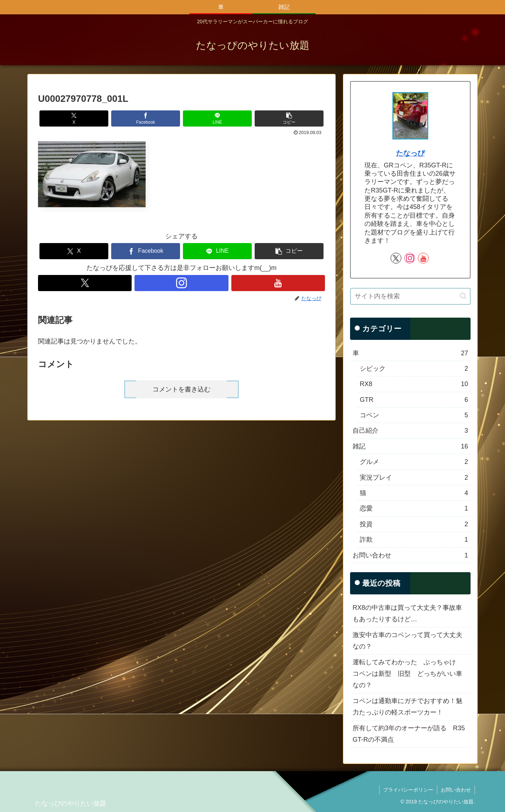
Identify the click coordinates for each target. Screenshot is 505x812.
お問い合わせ (410, 555)
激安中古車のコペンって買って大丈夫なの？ (407, 641)
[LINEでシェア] (217, 118)
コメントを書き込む (181, 389)
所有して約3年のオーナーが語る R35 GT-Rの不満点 (409, 734)
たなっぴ (410, 153)
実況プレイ (414, 478)
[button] (289, 118)
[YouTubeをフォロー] (278, 283)
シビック (414, 369)
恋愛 (414, 508)
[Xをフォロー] (85, 283)
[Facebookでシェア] (146, 118)
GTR (414, 400)
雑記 (410, 446)
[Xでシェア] (74, 118)
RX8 (414, 384)
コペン (414, 415)
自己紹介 (410, 431)
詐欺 (414, 540)
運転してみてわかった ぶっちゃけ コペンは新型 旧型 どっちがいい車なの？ (407, 674)
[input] (410, 296)
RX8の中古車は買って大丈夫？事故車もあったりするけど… (407, 613)
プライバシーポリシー (408, 790)
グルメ (414, 462)
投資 (414, 524)
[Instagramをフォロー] (181, 283)
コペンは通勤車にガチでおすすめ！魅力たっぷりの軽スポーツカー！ (407, 707)
